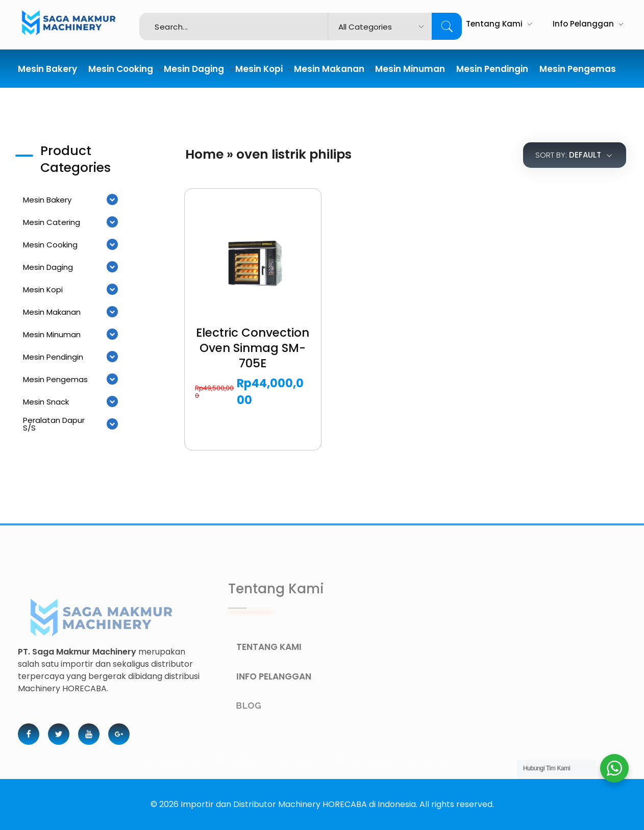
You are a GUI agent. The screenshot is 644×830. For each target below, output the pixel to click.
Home (204, 154)
